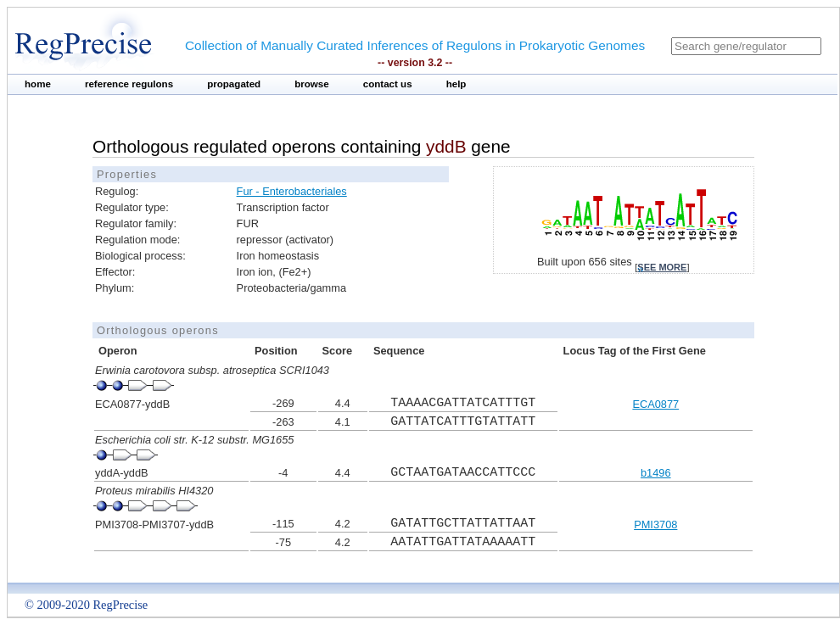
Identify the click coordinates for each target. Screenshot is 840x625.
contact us (388, 84)
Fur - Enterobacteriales (292, 191)
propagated (234, 84)
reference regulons (129, 84)
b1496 (656, 473)
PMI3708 (655, 525)
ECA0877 (655, 404)
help (456, 84)
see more (662, 267)
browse (312, 84)
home (38, 84)
